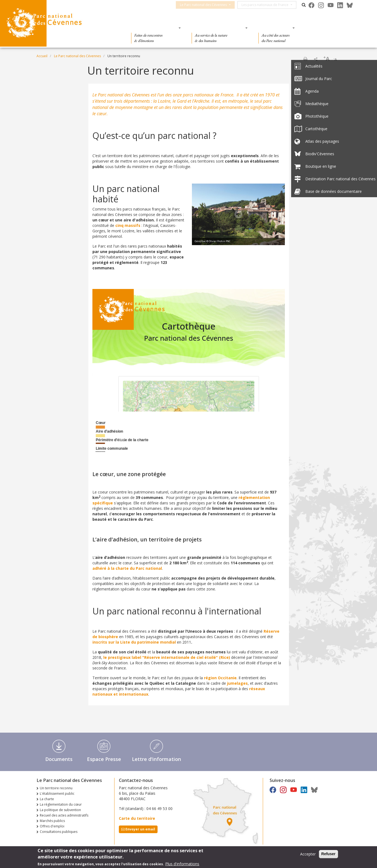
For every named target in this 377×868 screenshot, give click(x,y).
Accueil (42, 56)
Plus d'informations (182, 864)
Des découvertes (154, 28)
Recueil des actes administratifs (64, 815)
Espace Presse (104, 759)
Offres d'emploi (52, 826)
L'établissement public (57, 794)
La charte (47, 799)
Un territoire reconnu (56, 788)
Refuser (328, 854)
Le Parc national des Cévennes (207, 5)
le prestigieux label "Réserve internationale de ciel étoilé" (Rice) (167, 657)
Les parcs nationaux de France (269, 5)
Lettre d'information (156, 759)
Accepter (308, 854)
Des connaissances (218, 28)
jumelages (237, 683)
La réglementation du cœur (61, 804)
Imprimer (305, 59)
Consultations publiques (59, 832)
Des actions (275, 28)
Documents (59, 759)
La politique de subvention (60, 810)
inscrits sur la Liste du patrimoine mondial (134, 642)
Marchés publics (52, 821)
